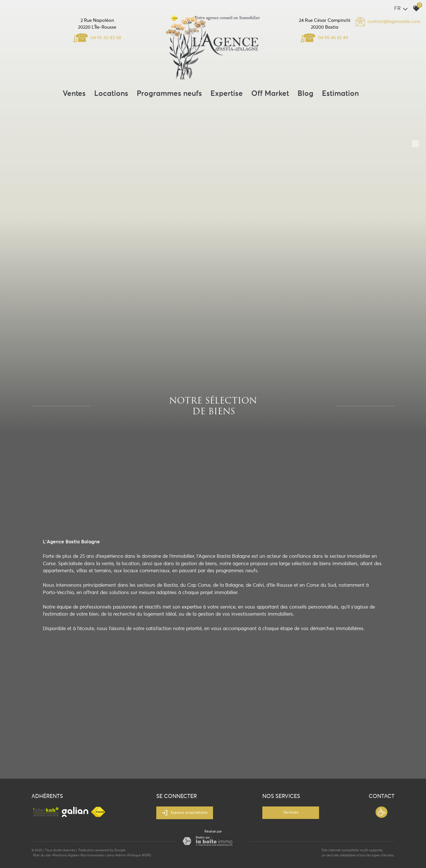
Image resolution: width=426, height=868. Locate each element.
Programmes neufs (169, 94)
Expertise (227, 94)
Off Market (270, 94)
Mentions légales (66, 856)
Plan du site (42, 856)
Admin (121, 856)
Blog (305, 94)
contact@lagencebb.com (394, 22)
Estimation (340, 94)
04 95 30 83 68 (97, 38)
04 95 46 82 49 (324, 38)
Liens (110, 856)
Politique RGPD (139, 856)
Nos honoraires (92, 856)
